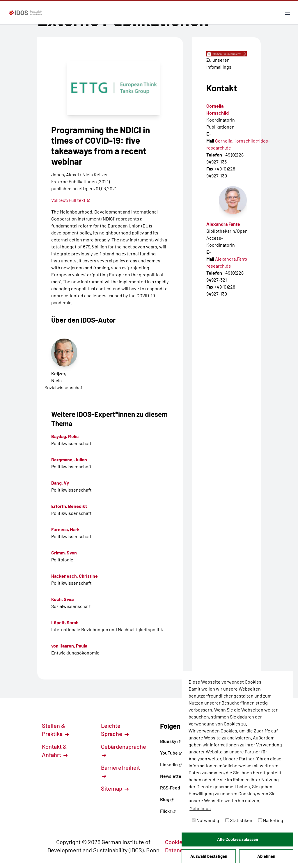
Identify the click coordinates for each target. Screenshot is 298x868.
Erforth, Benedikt (69, 506)
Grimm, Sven (64, 553)
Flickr (168, 811)
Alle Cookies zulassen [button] (238, 839)
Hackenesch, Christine (74, 576)
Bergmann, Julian (69, 459)
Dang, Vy (60, 483)
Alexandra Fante (223, 224)
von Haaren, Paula (69, 646)
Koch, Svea (62, 599)
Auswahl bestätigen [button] (209, 856)
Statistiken (239, 820)
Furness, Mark (65, 529)
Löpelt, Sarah (65, 622)
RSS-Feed (170, 788)
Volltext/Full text (71, 200)
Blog (167, 799)
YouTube (171, 753)
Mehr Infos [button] (200, 808)
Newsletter (172, 776)
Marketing (271, 820)
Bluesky (170, 741)
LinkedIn (171, 764)
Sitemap (115, 788)
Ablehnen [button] (266, 856)
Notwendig (205, 820)
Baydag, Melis (65, 436)
